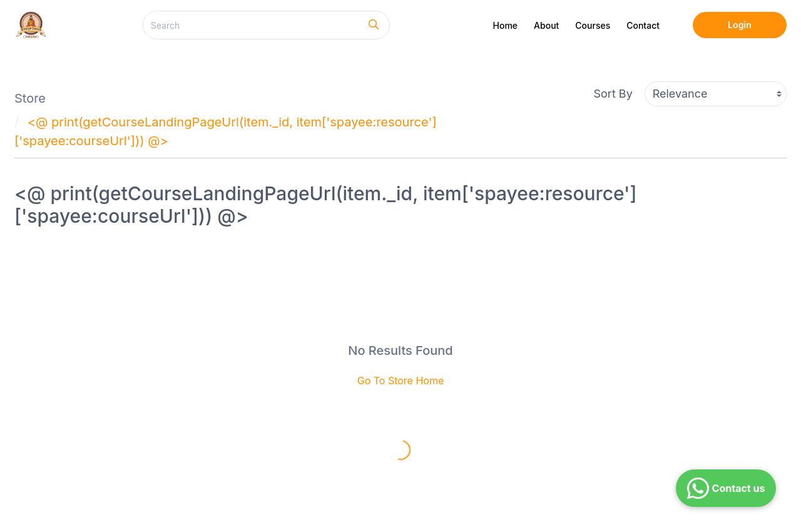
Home (506, 25)
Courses (593, 25)
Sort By (613, 94)
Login (740, 25)
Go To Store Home (401, 381)
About (546, 25)
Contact (643, 25)
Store (30, 98)
